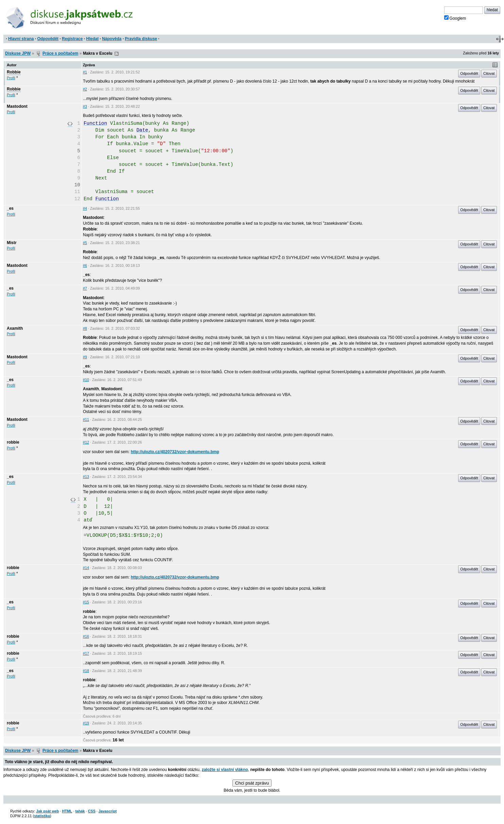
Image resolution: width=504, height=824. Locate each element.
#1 (85, 72)
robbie (13, 442)
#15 (86, 602)
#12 (86, 442)
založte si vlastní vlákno (225, 770)
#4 (85, 208)
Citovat (489, 73)
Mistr (12, 243)
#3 (85, 106)
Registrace (72, 39)
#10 (86, 380)
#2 (85, 89)
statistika (42, 816)
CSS (92, 811)
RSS (117, 54)
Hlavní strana (21, 39)
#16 (86, 636)
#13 (86, 477)
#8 (85, 328)
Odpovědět (48, 39)
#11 (86, 419)
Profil (11, 78)
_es (10, 208)
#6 (85, 265)
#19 (86, 723)
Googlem (455, 18)
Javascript (108, 811)
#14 (86, 568)
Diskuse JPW (18, 53)
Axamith (15, 328)
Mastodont (17, 106)
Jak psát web (47, 811)
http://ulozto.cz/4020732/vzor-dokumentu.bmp (175, 452)
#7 (85, 288)
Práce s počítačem (60, 53)
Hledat (92, 39)
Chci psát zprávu (252, 783)
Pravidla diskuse (141, 39)
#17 (86, 653)
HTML (67, 811)
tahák (80, 811)
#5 (85, 243)
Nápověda (112, 39)
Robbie (14, 72)
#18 (86, 671)
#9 (85, 357)
